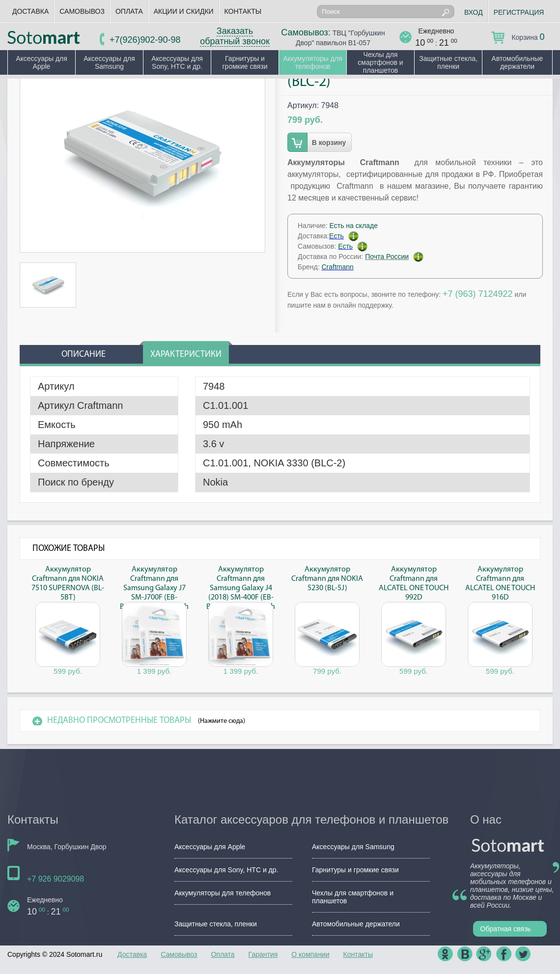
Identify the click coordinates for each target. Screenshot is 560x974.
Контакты (243, 11)
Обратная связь (506, 929)
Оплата (129, 11)
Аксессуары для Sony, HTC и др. (177, 62)
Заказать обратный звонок (235, 36)
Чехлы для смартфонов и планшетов (380, 62)
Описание (84, 355)
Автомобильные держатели (518, 62)
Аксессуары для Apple (42, 62)
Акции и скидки (184, 11)
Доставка (30, 11)
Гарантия (263, 954)
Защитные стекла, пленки (448, 62)
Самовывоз (82, 11)
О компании (310, 954)
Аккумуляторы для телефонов (313, 62)
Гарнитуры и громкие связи (245, 62)
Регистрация (519, 12)
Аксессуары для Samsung (109, 62)
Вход (474, 12)
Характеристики (186, 355)
